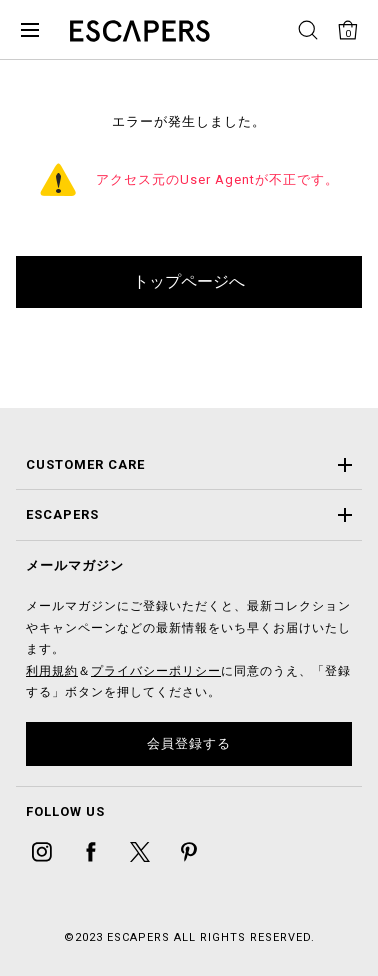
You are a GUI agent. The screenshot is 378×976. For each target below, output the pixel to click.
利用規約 (52, 671)
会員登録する (189, 743)
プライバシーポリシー (156, 671)
